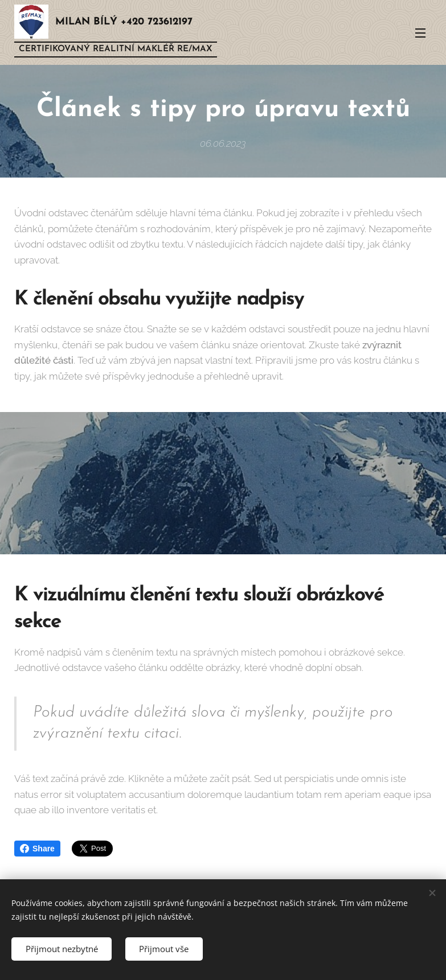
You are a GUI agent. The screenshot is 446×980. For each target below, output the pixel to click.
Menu (420, 33)
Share (37, 849)
